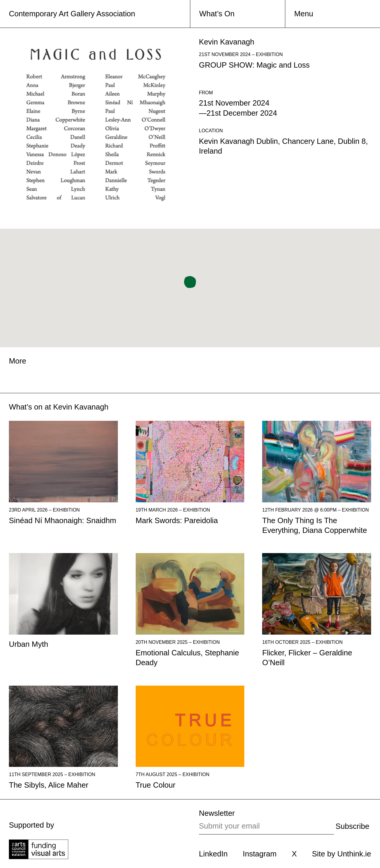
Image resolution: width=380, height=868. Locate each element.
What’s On (217, 14)
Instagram (260, 854)
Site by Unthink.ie (342, 854)
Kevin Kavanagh (81, 407)
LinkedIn (213, 854)
